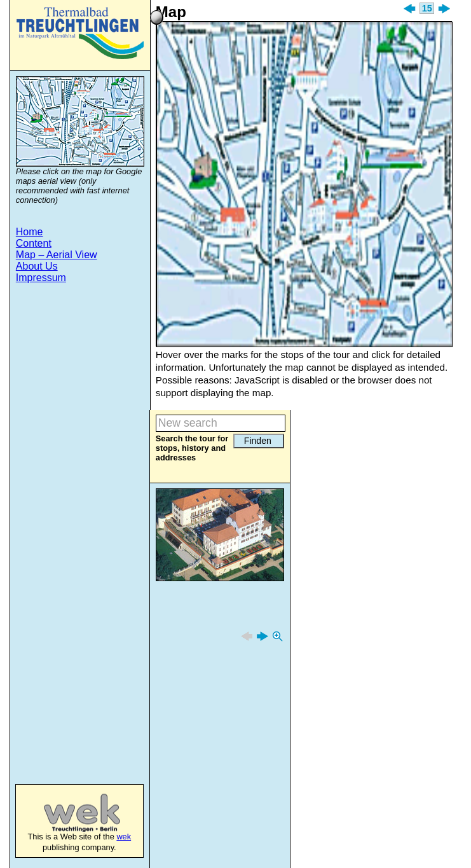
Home (30, 232)
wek (69, 813)
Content (34, 243)
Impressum (41, 278)
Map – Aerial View (57, 255)
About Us (37, 266)
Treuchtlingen (80, 33)
